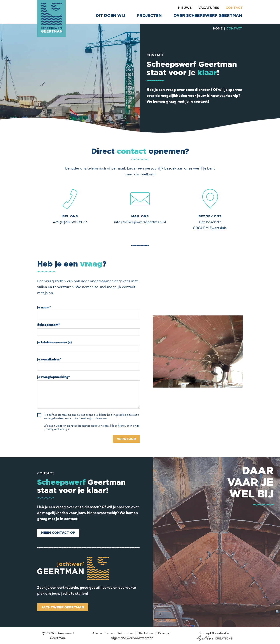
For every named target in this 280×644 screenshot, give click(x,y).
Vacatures (209, 8)
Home (218, 29)
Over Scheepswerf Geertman (208, 16)
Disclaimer (146, 633)
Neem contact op (58, 533)
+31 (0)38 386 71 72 (70, 222)
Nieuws (185, 8)
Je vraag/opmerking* (53, 377)
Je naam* (44, 307)
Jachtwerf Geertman (63, 607)
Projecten (149, 16)
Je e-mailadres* (49, 359)
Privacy (164, 633)
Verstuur (126, 439)
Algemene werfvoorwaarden (132, 638)
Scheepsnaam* (49, 325)
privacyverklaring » (56, 429)
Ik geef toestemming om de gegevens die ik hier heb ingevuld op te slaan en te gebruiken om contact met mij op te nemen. (91, 416)
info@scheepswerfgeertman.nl (140, 222)
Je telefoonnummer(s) (54, 342)
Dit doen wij (110, 16)
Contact (234, 8)
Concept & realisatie (214, 636)
